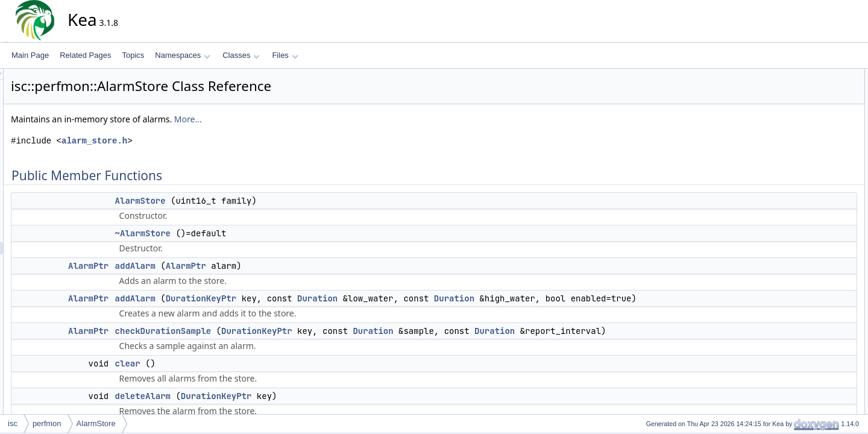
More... (297, 119)
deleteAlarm (251, 396)
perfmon (47, 423)
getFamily (801, 208)
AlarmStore (249, 201)
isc (13, 423)
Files (285, 55)
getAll (794, 195)
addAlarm (244, 266)
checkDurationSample (272, 331)
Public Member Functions (816, 75)
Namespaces (182, 55)
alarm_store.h (203, 141)
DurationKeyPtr (310, 298)
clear (236, 363)
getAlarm (800, 181)
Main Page (30, 55)
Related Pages (85, 55)
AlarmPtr (197, 266)
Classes (241, 55)
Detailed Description (808, 234)
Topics (133, 55)
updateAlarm (806, 221)
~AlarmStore (251, 233)
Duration (426, 298)
